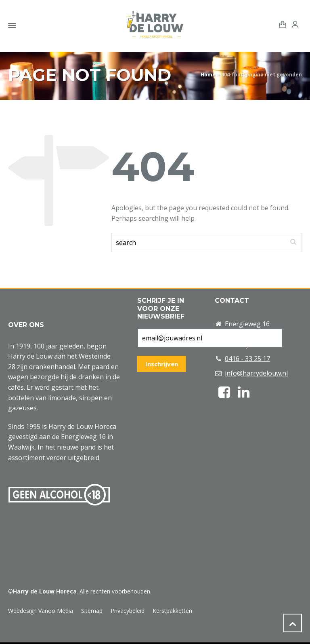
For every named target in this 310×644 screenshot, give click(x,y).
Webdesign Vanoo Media (41, 611)
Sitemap (92, 611)
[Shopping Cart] (281, 24)
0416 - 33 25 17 (247, 359)
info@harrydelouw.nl (256, 373)
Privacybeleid (128, 611)
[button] (10, 633)
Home (208, 75)
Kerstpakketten (172, 611)
